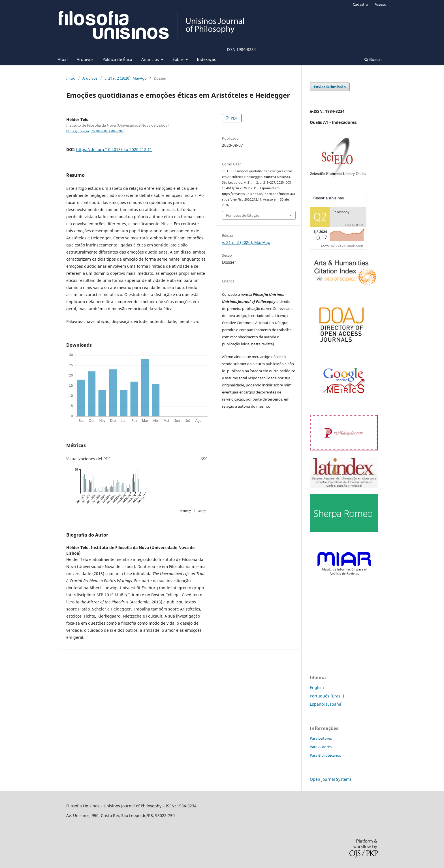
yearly (202, 511)
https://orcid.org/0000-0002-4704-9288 (95, 131)
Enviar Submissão (330, 87)
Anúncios (151, 59)
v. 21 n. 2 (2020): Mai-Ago (126, 78)
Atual (63, 59)
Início (71, 78)
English (317, 687)
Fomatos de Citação (243, 215)
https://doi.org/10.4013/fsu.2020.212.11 (114, 149)
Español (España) (326, 704)
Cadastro (360, 4)
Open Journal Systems (331, 779)
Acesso (380, 4)
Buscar (373, 59)
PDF (234, 118)
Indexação (207, 59)
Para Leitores (321, 738)
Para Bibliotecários (325, 755)
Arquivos (85, 59)
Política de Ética (117, 59)
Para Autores (321, 747)
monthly (185, 511)
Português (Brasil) (327, 696)
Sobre (179, 59)
